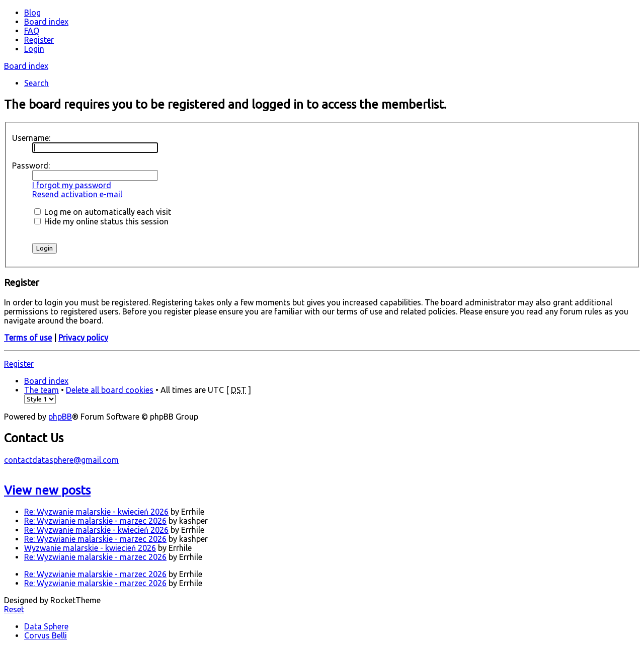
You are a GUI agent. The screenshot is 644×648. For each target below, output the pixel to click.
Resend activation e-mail (77, 194)
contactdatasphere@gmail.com (61, 460)
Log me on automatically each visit (103, 212)
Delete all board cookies (110, 390)
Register (19, 364)
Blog (32, 13)
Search (36, 83)
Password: (31, 166)
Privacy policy (83, 338)
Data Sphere (46, 626)
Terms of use (28, 338)
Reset (14, 609)
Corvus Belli (46, 635)
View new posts (47, 490)
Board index (26, 66)
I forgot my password (72, 185)
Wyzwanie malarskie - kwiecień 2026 (90, 548)
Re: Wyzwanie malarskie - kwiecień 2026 (96, 512)
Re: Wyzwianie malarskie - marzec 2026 (95, 521)
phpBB (60, 417)
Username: (31, 138)
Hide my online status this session (101, 221)
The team (42, 390)
